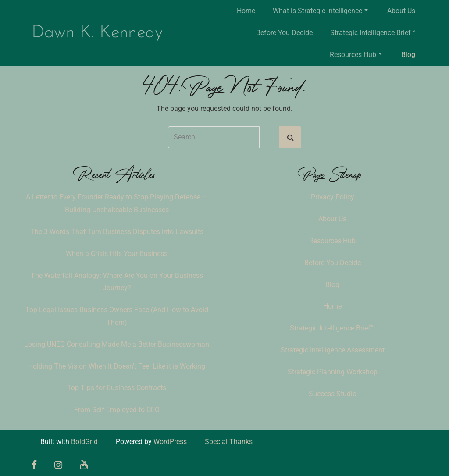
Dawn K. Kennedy (97, 33)
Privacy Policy (333, 197)
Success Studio (333, 394)
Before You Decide (284, 33)
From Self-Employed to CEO (117, 410)
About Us (401, 11)
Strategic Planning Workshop (333, 372)
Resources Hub (356, 55)
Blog (408, 55)
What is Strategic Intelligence (320, 11)
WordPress (170, 442)
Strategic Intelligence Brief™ (373, 33)
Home (246, 11)
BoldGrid (84, 442)
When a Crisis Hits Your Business (117, 254)
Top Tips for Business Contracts (117, 388)
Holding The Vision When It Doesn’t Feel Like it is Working (117, 366)
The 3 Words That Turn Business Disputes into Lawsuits (117, 232)
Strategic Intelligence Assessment (333, 350)
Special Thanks (229, 442)
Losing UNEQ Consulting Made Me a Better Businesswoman (117, 344)
